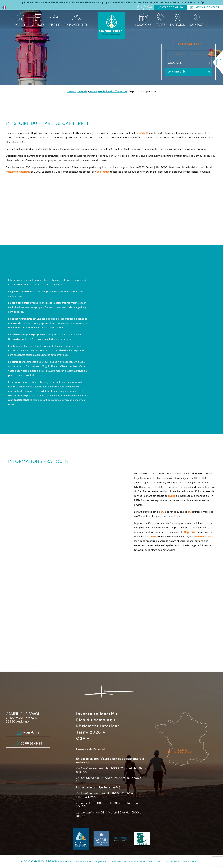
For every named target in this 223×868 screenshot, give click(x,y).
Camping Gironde (77, 91)
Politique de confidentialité (110, 861)
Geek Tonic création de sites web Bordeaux (171, 861)
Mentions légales (73, 861)
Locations (143, 25)
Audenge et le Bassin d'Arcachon (108, 91)
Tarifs (161, 25)
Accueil (20, 25)
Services (38, 25)
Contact (197, 25)
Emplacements (76, 25)
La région (178, 25)
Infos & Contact (205, 7)
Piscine (55, 25)
